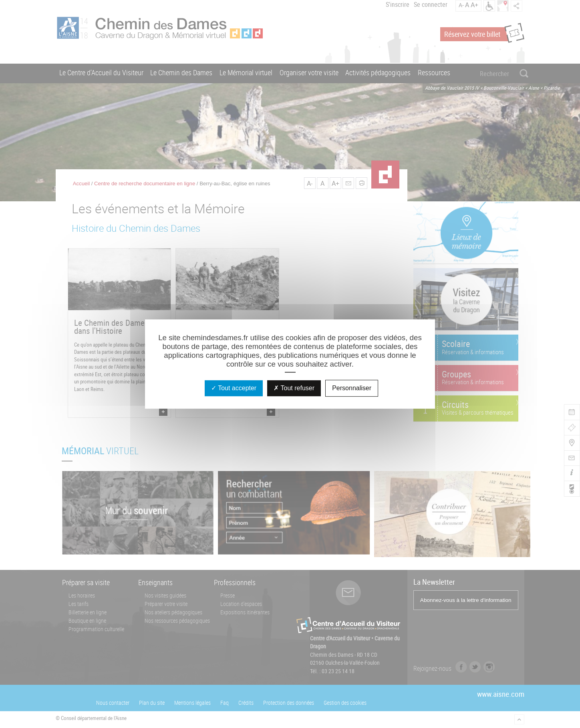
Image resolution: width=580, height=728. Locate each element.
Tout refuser (294, 388)
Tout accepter (234, 388)
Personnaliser (352, 388)
